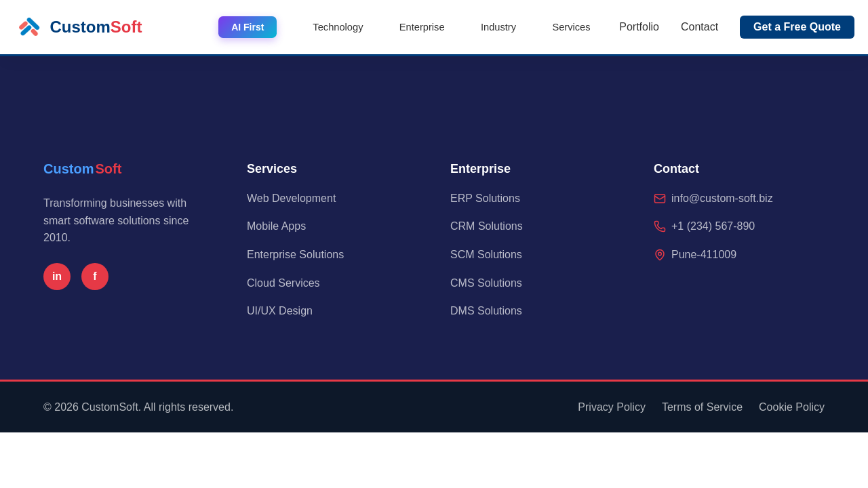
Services (577, 27)
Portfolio (639, 27)
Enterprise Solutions (295, 255)
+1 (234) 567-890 (713, 226)
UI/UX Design (280, 311)
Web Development (291, 198)
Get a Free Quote (797, 27)
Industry (515, 27)
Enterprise (449, 27)
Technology (375, 27)
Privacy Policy (612, 407)
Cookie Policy (792, 407)
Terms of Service (702, 407)
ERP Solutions (485, 198)
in (57, 276)
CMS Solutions (486, 283)
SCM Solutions (486, 255)
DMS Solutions (486, 311)
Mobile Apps (276, 226)
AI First (291, 27)
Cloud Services (283, 283)
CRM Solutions (487, 226)
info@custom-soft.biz (722, 198)
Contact (699, 27)
